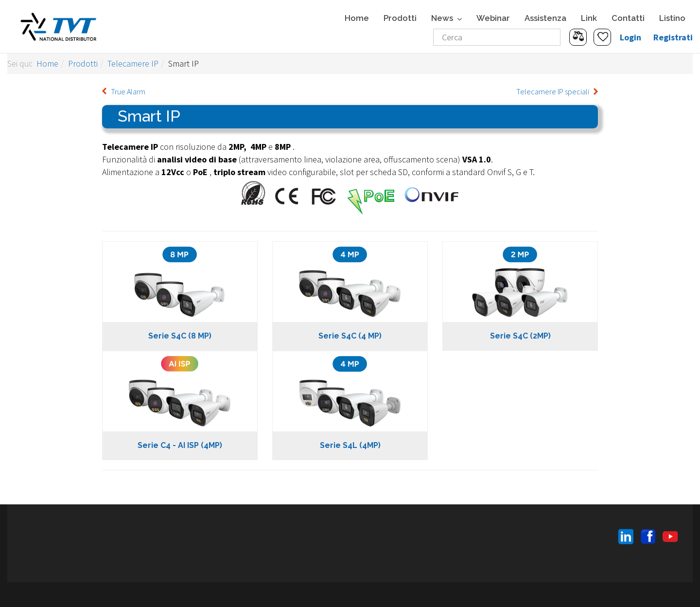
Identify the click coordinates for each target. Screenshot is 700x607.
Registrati (673, 37)
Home (357, 18)
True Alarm (128, 91)
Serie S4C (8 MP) (180, 336)
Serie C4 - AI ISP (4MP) (180, 445)
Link (589, 18)
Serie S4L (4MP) (350, 445)
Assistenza (545, 18)
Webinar (493, 18)
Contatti (628, 18)
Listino (672, 18)
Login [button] (630, 37)
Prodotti (400, 18)
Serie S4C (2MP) (520, 336)
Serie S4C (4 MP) (350, 336)
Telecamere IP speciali (553, 91)
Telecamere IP (133, 63)
